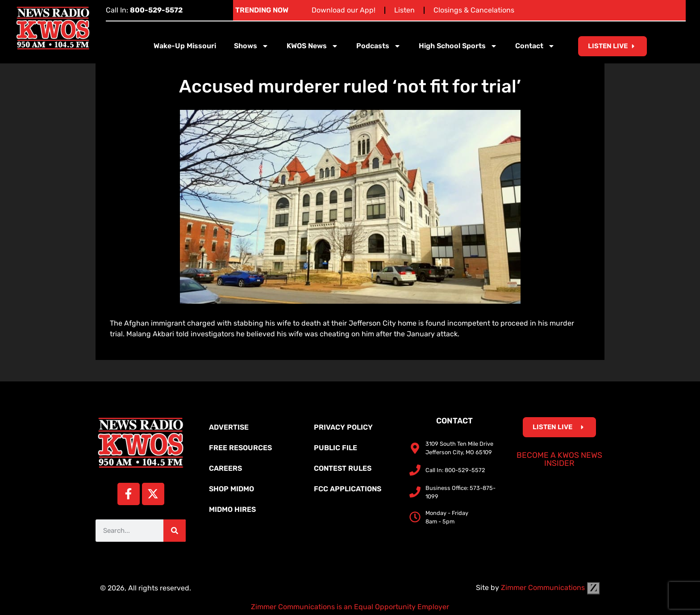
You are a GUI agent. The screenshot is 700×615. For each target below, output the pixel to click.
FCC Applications (348, 489)
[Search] (175, 531)
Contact (535, 46)
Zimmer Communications (550, 588)
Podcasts (379, 46)
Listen (404, 10)
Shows (251, 46)
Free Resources (240, 448)
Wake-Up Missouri (185, 46)
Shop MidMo (231, 489)
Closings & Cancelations (474, 10)
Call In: (144, 10)
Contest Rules (343, 468)
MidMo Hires (232, 509)
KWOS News (312, 46)
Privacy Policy (343, 427)
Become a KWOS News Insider (559, 459)
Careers (225, 468)
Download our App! (344, 10)
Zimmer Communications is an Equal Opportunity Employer (350, 607)
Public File (335, 448)
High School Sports (458, 46)
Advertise (229, 427)
